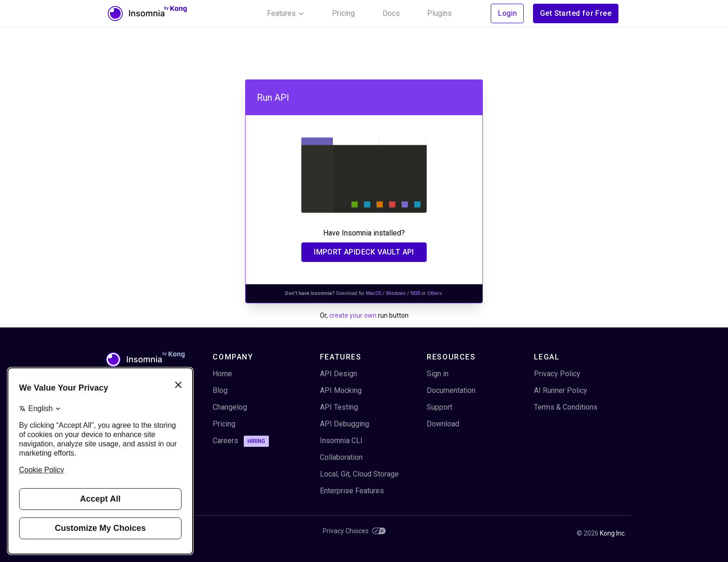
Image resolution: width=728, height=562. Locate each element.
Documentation (451, 390)
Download (443, 424)
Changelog (230, 407)
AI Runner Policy (561, 390)
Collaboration (341, 457)
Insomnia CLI (341, 441)
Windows (396, 293)
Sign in (438, 374)
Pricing (343, 13)
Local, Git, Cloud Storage (359, 474)
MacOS (374, 293)
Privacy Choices (354, 531)
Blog (220, 390)
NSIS (415, 293)
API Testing (339, 407)
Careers (241, 441)
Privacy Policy (557, 374)
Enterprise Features (352, 491)
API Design (338, 374)
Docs (391, 13)
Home (222, 374)
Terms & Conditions (566, 407)
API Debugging (344, 424)
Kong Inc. (613, 533)
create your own (353, 315)
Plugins (439, 13)
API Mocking (341, 390)
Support (439, 407)
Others (435, 293)
